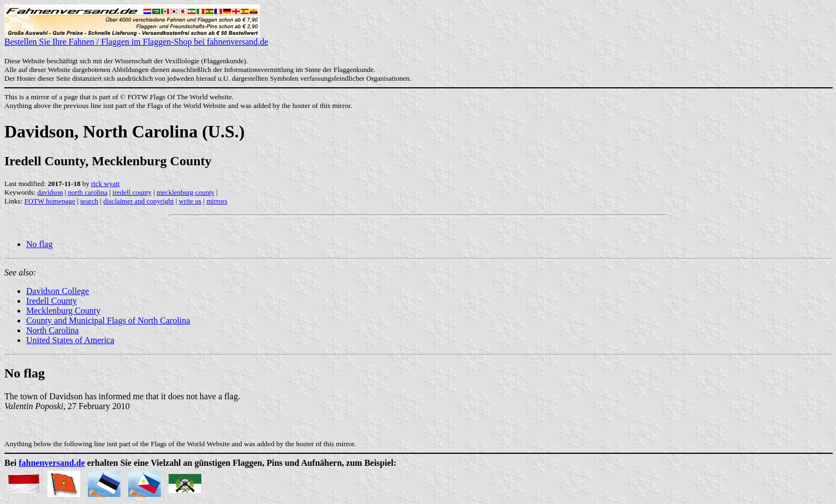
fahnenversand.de (52, 463)
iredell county (132, 192)
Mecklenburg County (63, 311)
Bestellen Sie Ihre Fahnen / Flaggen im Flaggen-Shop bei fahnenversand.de (136, 38)
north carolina (88, 192)
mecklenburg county (186, 192)
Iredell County (52, 301)
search (89, 201)
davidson (50, 192)
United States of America (70, 340)
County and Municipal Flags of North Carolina (108, 320)
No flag (39, 244)
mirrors (217, 201)
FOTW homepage (49, 201)
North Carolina (52, 330)
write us (190, 201)
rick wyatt (105, 184)
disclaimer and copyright (138, 201)
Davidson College (58, 291)
